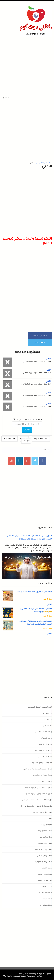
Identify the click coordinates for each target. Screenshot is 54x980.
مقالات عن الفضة (45, 880)
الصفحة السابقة (41, 439)
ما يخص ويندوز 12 (45, 825)
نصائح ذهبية (47, 887)
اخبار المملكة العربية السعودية (40, 707)
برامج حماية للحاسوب (43, 732)
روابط (50, 819)
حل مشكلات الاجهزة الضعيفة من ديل (37, 800)
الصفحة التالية (10, 439)
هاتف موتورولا (46, 905)
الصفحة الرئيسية (25, 440)
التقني (48, 359)
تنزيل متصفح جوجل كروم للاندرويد (38, 788)
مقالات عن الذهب (45, 874)
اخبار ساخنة (47, 713)
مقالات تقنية (47, 868)
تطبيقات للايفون (45, 757)
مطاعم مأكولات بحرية (43, 862)
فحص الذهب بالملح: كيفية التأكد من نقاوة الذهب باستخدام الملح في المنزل (35, 623)
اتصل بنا (8, 976)
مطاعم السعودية (45, 843)
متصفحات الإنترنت (45, 831)
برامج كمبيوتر (47, 738)
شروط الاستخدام (19, 976)
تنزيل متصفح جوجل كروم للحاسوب (38, 794)
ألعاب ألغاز (48, 726)
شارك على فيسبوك (40, 336)
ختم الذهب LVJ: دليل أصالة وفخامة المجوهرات (34, 592)
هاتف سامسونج (45, 893)
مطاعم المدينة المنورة (43, 849)
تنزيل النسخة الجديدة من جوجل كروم (37, 769)
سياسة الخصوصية (35, 976)
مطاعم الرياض (46, 837)
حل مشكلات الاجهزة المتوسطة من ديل (36, 806)
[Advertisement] (27, 64)
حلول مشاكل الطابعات (43, 812)
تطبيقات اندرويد (45, 744)
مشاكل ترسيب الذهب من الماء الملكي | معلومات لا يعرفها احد (36, 610)
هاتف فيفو (47, 899)
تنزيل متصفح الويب (44, 781)
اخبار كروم (48, 720)
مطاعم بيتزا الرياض (44, 856)
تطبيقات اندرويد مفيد (43, 750)
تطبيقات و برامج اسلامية (42, 763)
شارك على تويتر (40, 343)
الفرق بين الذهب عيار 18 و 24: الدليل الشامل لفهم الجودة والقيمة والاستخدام (29, 537)
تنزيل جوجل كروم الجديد (42, 775)
